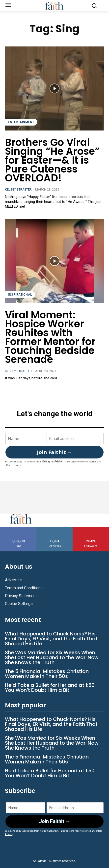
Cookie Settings (19, 604)
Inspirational (20, 295)
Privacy (17, 465)
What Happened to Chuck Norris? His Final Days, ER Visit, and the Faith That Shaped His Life (51, 639)
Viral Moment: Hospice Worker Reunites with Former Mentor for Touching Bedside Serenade (50, 337)
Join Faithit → (55, 452)
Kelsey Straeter (18, 189)
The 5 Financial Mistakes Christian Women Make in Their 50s (47, 674)
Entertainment (21, 122)
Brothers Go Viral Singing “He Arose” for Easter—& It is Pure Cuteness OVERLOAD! (52, 160)
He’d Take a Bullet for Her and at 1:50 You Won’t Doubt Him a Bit (50, 688)
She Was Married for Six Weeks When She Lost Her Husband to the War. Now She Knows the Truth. (52, 657)
